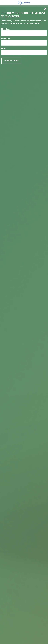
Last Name (6, 39)
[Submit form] (11, 61)
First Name (6, 29)
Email (4, 48)
